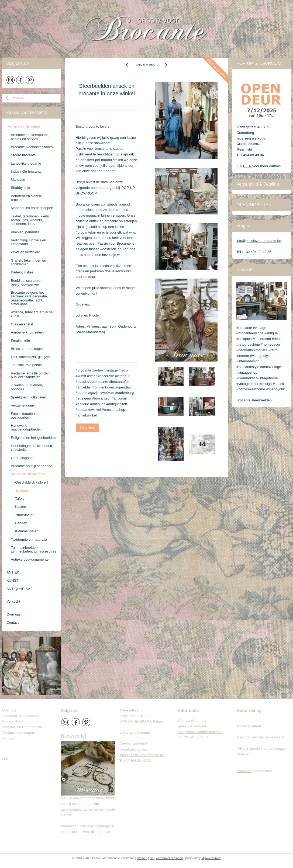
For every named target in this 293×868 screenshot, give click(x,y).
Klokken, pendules (25, 232)
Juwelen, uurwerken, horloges (27, 387)
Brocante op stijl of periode (32, 466)
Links (6, 759)
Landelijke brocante (26, 163)
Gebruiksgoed (22, 458)
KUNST (12, 580)
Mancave (18, 180)
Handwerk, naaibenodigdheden (26, 427)
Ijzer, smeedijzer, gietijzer (30, 357)
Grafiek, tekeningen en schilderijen (28, 262)
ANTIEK (13, 572)
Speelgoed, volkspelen (28, 397)
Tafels (20, 499)
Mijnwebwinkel (211, 858)
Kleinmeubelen (27, 531)
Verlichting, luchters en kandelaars (28, 242)
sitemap (142, 858)
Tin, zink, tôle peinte (26, 365)
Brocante (243, 400)
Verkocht (13, 601)
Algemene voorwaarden (21, 716)
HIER (248, 166)
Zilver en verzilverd (25, 252)
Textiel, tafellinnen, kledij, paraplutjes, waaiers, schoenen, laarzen (30, 220)
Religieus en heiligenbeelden (33, 438)
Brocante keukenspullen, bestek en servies (30, 137)
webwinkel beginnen (169, 858)
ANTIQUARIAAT (19, 589)
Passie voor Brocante (23, 127)
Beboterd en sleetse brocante (26, 198)
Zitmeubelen (25, 515)
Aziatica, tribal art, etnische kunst (32, 314)
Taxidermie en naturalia (29, 539)
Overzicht (87, 428)
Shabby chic (20, 188)
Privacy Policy (13, 721)
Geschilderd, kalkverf (31, 482)
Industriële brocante (26, 171)
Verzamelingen (22, 405)
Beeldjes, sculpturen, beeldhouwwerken (27, 282)
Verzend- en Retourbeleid (22, 727)
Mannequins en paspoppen (32, 208)
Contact (13, 622)
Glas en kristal (22, 324)
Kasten (20, 507)
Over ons (14, 614)
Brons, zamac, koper (27, 349)
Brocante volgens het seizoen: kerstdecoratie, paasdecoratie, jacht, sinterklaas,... (29, 298)
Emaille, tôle (20, 341)
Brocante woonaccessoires (32, 147)
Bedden (21, 523)
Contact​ (10, 738)
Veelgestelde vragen (18, 733)
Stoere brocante (23, 155)
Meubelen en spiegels (28, 474)
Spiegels (22, 490)
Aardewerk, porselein (27, 332)
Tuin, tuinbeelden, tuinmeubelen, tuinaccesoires (33, 549)
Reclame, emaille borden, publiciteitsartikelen (31, 375)
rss (152, 858)
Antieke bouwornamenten (31, 559)
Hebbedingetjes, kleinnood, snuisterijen (32, 448)
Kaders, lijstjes (22, 272)
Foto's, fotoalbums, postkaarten (25, 416)
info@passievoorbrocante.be (259, 241)
